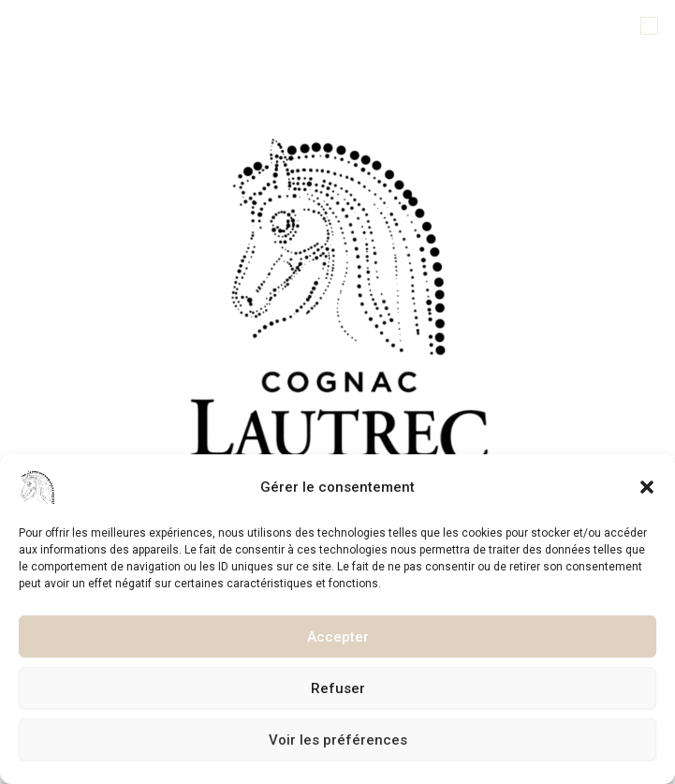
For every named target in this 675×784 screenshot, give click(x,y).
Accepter (338, 637)
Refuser (338, 688)
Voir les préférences (338, 740)
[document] (337, 392)
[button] (647, 487)
